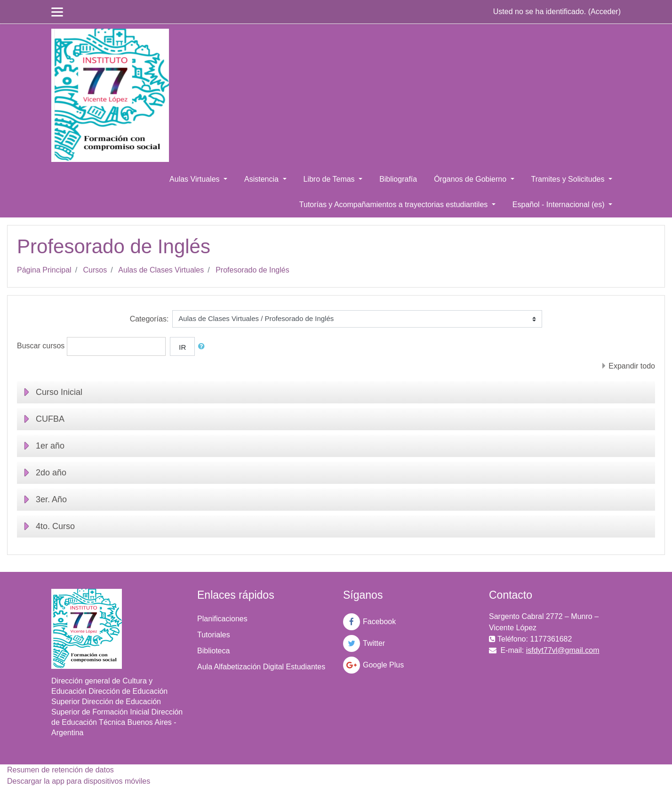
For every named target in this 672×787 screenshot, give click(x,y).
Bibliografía (398, 179)
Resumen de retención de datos (60, 770)
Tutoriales (214, 635)
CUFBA (50, 419)
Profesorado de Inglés (252, 270)
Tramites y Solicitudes (569, 179)
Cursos (95, 270)
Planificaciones (222, 619)
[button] (203, 347)
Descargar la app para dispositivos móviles (79, 781)
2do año (51, 473)
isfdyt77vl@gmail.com (563, 650)
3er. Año (51, 499)
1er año (50, 446)
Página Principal (44, 270)
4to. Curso (55, 526)
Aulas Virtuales (196, 179)
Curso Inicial (59, 392)
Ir (182, 347)
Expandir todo (632, 366)
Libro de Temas (330, 179)
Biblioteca (213, 651)
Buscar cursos (41, 346)
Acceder (604, 12)
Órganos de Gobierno (471, 179)
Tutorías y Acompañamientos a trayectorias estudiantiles (395, 205)
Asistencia (262, 179)
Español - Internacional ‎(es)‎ (560, 205)
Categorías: (149, 319)
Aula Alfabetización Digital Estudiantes (261, 667)
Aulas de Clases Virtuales (161, 270)
